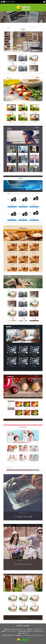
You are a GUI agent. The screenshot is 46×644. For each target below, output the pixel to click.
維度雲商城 (20, 626)
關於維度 (27, 626)
